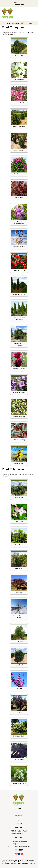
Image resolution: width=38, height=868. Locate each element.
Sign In (30, 23)
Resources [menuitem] (19, 816)
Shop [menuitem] (19, 818)
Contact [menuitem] (19, 824)
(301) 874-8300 (19, 2)
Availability (16, 23)
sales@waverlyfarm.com (21, 847)
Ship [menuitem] (19, 821)
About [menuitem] (19, 813)
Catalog (8, 23)
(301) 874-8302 (21, 844)
